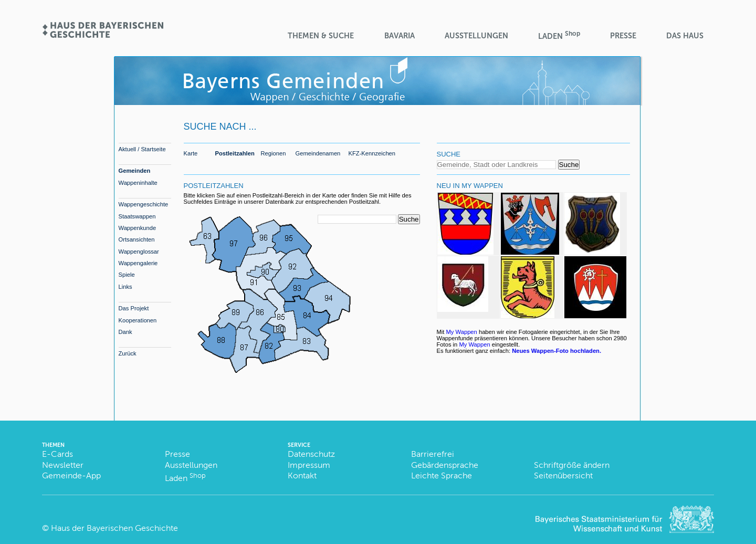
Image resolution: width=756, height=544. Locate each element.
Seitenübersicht (563, 475)
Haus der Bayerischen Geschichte (114, 528)
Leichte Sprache (442, 475)
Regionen (274, 153)
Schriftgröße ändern (572, 465)
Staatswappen (137, 216)
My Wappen (462, 332)
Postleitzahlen (235, 153)
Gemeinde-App (71, 475)
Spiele (127, 275)
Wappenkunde (138, 228)
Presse (623, 36)
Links (125, 287)
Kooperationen (138, 320)
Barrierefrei (433, 454)
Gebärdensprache (445, 465)
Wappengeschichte (144, 204)
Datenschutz (311, 454)
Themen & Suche (321, 36)
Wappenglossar (139, 252)
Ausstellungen (476, 36)
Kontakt (302, 475)
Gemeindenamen (318, 153)
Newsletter (63, 465)
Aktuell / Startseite (142, 149)
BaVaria (400, 36)
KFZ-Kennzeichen (372, 153)
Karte (191, 153)
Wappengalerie (138, 263)
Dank (125, 332)
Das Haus (685, 36)
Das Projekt (134, 308)
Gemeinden (135, 171)
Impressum (309, 465)
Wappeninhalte (138, 183)
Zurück (128, 353)
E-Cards (57, 454)
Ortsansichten (137, 239)
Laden (559, 35)
